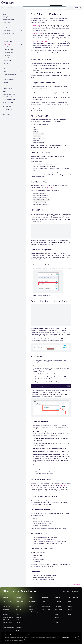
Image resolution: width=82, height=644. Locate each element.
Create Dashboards (8, 36)
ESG (17, 625)
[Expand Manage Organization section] (22, 20)
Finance (18, 615)
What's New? (6, 114)
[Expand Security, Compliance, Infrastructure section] (22, 103)
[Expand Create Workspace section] (22, 25)
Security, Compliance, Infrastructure (8, 103)
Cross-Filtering (8, 58)
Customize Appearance (9, 94)
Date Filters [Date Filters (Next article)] (77, 584)
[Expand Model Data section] (22, 28)
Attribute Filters (9, 50)
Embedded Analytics (8, 617)
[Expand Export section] (22, 72)
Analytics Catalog (7, 89)
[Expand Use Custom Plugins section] (22, 80)
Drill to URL (49, 187)
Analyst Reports (59, 612)
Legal (67, 636)
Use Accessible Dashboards (11, 77)
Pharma (18, 622)
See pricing (75, 591)
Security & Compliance (9, 628)
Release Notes (45, 612)
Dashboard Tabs (8, 41)
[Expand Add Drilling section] (22, 63)
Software (18, 607)
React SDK (44, 604)
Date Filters (8, 47)
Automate (6, 66)
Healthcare (19, 609)
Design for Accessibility (10, 74)
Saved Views (8, 55)
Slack (30, 607)
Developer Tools (7, 107)
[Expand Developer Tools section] (22, 107)
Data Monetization (8, 622)
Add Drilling (7, 63)
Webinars (57, 617)
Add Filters (7, 44)
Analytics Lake (7, 607)
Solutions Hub (19, 601)
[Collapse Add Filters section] (22, 44)
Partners (70, 607)
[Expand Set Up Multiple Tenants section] (22, 100)
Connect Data (6, 22)
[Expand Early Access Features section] (22, 110)
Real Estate (19, 620)
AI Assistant (6, 609)
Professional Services (21, 604)
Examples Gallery (46, 607)
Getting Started (7, 17)
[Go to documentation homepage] (8, 3)
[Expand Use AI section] (22, 92)
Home (4, 14)
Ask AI (77, 8)
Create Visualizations (8, 33)
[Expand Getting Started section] (22, 17)
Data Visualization (7, 620)
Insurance (18, 617)
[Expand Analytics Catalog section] (22, 89)
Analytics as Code (7, 612)
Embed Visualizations (8, 97)
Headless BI (6, 615)
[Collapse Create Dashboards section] (22, 36)
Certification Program (34, 612)
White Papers (58, 609)
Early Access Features (8, 109)
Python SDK (45, 601)
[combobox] (44, 8)
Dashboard (7, 86)
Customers (70, 604)
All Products (4, 8)
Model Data (6, 28)
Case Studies (58, 607)
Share (5, 69)
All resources (58, 601)
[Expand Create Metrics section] (22, 31)
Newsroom (70, 612)
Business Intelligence (8, 604)
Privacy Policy (59, 636)
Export (5, 71)
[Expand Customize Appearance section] (22, 94)
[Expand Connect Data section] (22, 23)
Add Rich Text (7, 61)
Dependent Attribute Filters (41, 42)
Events (56, 620)
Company (70, 601)
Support (66, 3)
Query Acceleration (8, 625)
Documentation (56, 3)
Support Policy (76, 636)
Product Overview (7, 601)
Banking (18, 630)
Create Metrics (7, 31)
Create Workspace (8, 25)
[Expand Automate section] (22, 66)
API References (46, 609)
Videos (56, 615)
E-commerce (19, 612)
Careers (70, 609)
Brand (69, 615)
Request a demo (65, 591)
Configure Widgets (9, 39)
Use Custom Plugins (9, 80)
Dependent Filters (9, 52)
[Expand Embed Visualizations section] (22, 97)
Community (46, 3)
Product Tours (58, 604)
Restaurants (19, 628)
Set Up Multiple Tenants (9, 100)
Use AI (4, 91)
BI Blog (56, 622)
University (37, 3)
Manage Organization (8, 20)
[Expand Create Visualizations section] (22, 33)
